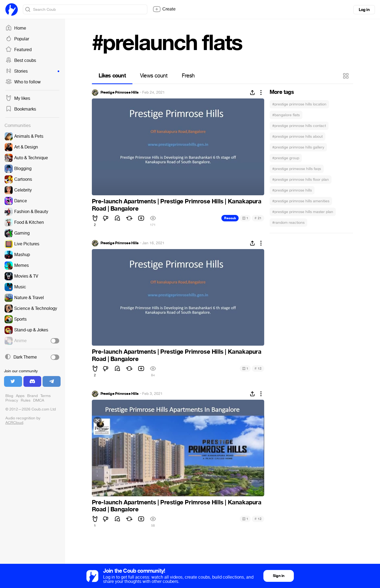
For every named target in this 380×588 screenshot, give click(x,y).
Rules (26, 400)
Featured (18, 50)
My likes (18, 98)
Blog (9, 396)
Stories (32, 71)
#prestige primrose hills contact (299, 126)
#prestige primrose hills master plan (303, 212)
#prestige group (286, 158)
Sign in (278, 576)
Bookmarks (21, 109)
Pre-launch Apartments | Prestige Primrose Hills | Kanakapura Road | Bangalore (177, 205)
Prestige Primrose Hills (120, 93)
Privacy (12, 400)
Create (164, 9)
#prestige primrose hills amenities (301, 201)
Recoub (230, 218)
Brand (32, 396)
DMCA (39, 400)
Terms (46, 396)
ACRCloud (14, 423)
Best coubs (21, 61)
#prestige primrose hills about (297, 137)
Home (16, 28)
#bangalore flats (286, 115)
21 (258, 218)
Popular (17, 39)
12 (258, 368)
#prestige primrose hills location (299, 104)
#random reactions (288, 223)
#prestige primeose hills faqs (297, 169)
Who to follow (23, 82)
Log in (364, 10)
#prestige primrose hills (292, 190)
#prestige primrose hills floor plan (301, 180)
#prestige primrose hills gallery (298, 147)
